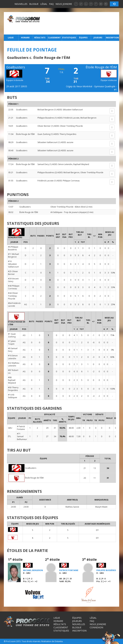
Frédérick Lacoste (71, 118)
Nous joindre (64, 4)
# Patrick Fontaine (21, 428)
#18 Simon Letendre (13, 357)
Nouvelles (21, 4)
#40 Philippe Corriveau (14, 287)
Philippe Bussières (46, 118)
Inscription (112, 38)
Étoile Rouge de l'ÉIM (25, 134)
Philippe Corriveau (71, 181)
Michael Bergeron (45, 110)
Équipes (83, 38)
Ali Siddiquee (56, 212)
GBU (10, 428)
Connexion (96, 627)
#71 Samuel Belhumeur (22, 436)
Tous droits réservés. (31, 641)
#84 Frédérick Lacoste (14, 305)
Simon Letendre (65, 164)
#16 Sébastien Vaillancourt (13, 264)
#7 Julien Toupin (12, 343)
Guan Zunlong (44, 134)
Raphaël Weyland (81, 164)
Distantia (59, 641)
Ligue (11, 38)
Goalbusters (22, 110)
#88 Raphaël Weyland (12, 380)
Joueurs (98, 38)
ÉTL (10, 436)
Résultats (40, 38)
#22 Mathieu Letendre (14, 364)
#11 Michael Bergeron (13, 255)
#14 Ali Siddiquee (13, 396)
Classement (54, 38)
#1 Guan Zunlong (12, 335)
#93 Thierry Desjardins (13, 389)
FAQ (51, 4)
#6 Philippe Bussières (13, 248)
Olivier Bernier (44, 126)
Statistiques (69, 38)
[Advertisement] (80, 23)
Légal (44, 4)
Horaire (25, 38)
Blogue (34, 4)
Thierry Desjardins (68, 134)
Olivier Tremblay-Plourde (71, 126)
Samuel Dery (43, 164)
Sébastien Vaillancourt (73, 110)
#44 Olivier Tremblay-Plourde (13, 296)
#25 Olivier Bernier (13, 273)
